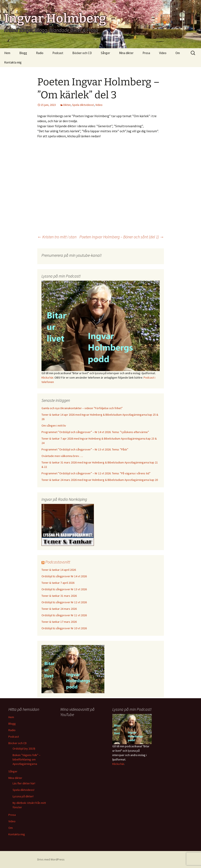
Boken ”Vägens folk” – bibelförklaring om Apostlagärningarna (27, 759)
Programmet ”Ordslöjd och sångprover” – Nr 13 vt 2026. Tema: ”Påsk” (85, 449)
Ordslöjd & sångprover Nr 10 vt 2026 (64, 628)
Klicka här (47, 378)
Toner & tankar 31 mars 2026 (59, 596)
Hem (7, 53)
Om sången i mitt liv (54, 426)
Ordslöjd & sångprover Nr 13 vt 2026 (64, 589)
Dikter (67, 105)
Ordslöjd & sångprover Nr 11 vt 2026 (64, 615)
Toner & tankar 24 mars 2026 (59, 609)
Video (163, 53)
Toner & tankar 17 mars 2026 (59, 622)
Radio (40, 53)
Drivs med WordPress (51, 859)
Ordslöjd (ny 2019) (24, 749)
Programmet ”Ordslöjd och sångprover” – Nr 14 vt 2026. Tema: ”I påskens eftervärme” (95, 432)
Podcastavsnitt (58, 562)
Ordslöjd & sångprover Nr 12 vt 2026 (64, 602)
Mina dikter (126, 53)
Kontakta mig (13, 62)
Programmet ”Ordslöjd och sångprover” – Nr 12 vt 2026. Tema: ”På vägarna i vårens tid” (96, 473)
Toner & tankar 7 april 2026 (58, 583)
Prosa (146, 53)
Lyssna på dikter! (23, 796)
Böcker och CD (82, 53)
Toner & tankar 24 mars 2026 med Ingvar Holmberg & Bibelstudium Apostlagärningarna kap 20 (100, 480)
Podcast (58, 53)
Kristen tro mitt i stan (57, 237)
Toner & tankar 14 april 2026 (59, 570)
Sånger (105, 53)
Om (178, 53)
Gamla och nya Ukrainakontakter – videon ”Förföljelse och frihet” (82, 408)
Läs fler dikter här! (24, 783)
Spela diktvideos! (83, 105)
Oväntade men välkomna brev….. (62, 456)
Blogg (23, 53)
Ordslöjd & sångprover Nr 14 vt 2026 (64, 576)
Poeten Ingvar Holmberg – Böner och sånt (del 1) (122, 237)
